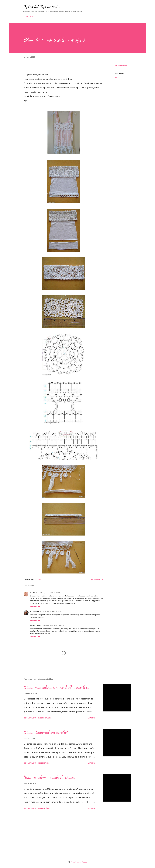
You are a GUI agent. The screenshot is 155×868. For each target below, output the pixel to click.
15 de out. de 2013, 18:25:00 (54, 626)
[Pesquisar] (120, 7)
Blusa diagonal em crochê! (46, 732)
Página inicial (29, 17)
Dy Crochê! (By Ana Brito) (42, 7)
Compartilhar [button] (121, 65)
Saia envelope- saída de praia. (49, 777)
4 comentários (44, 808)
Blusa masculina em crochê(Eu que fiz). (57, 687)
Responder (35, 606)
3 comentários (44, 763)
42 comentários (45, 718)
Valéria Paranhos (36, 626)
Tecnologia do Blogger (77, 862)
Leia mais (92, 718)
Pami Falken (34, 593)
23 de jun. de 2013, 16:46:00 (52, 612)
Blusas (117, 77)
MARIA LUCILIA (36, 612)
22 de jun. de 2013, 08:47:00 (50, 593)
